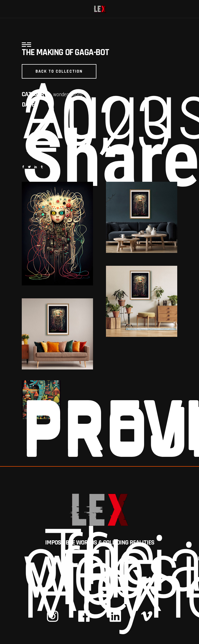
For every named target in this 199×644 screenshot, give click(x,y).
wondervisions (68, 94)
